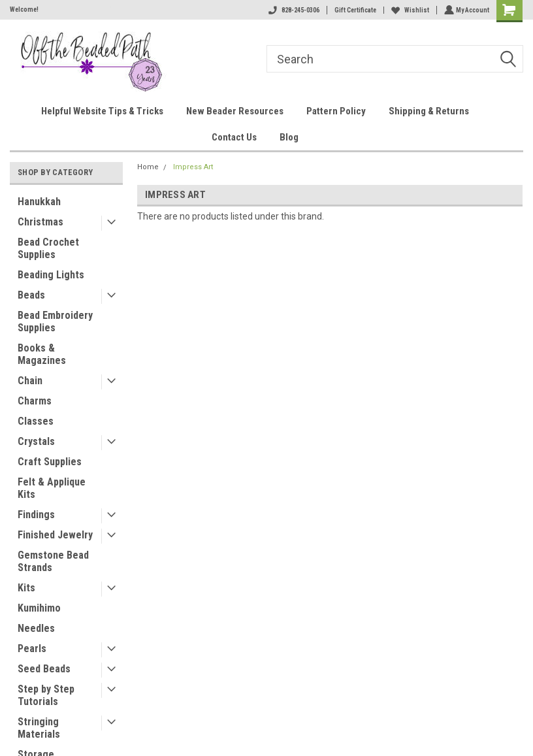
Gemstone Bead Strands (53, 561)
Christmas (40, 222)
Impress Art (193, 167)
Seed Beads (44, 669)
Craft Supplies (50, 462)
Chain (30, 381)
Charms (35, 401)
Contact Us (234, 137)
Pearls (32, 649)
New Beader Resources (235, 111)
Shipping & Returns (429, 111)
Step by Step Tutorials (46, 695)
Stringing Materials (39, 728)
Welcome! (24, 9)
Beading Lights (51, 275)
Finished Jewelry (55, 535)
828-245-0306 (293, 10)
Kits (26, 588)
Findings (36, 515)
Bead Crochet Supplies (48, 248)
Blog (289, 137)
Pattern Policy (336, 111)
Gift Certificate (354, 10)
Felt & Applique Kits (52, 488)
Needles (36, 628)
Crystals (36, 441)
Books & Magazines (42, 354)
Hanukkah (39, 202)
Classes (36, 421)
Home (148, 167)
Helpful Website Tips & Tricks (102, 111)
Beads (31, 295)
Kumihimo (39, 608)
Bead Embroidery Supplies (55, 321)
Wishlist (409, 10)
